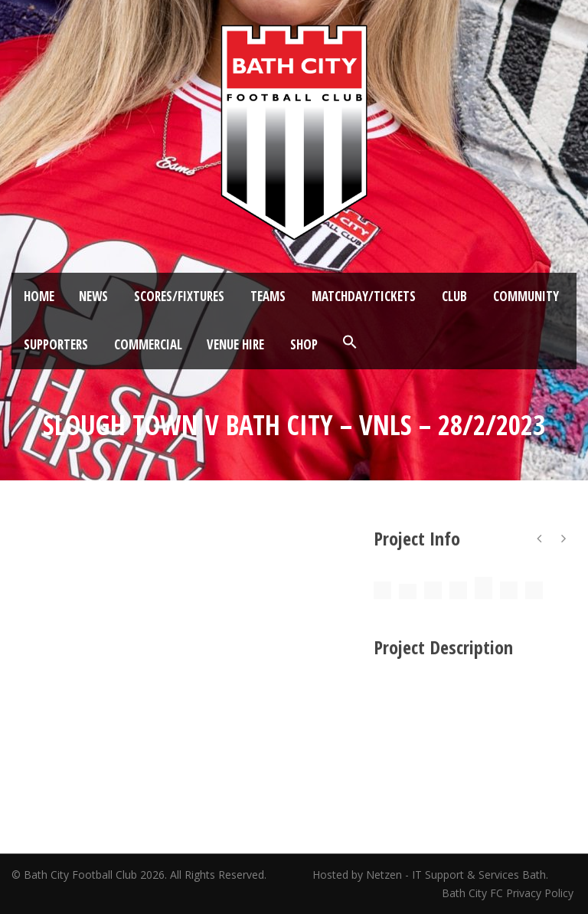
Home (39, 296)
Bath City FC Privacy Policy (509, 893)
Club (454, 296)
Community (526, 296)
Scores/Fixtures (179, 296)
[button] (350, 342)
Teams (268, 296)
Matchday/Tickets (364, 296)
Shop (304, 344)
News (93, 296)
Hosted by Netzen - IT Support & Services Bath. (430, 875)
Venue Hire (235, 344)
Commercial (148, 344)
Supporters (56, 344)
